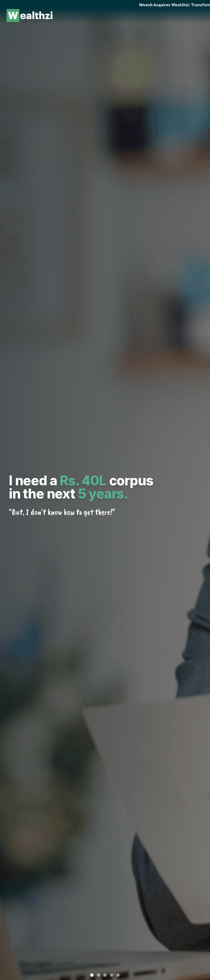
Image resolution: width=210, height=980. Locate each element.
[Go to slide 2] (98, 975)
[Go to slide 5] (118, 975)
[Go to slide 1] (92, 975)
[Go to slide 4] (112, 975)
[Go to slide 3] (105, 975)
